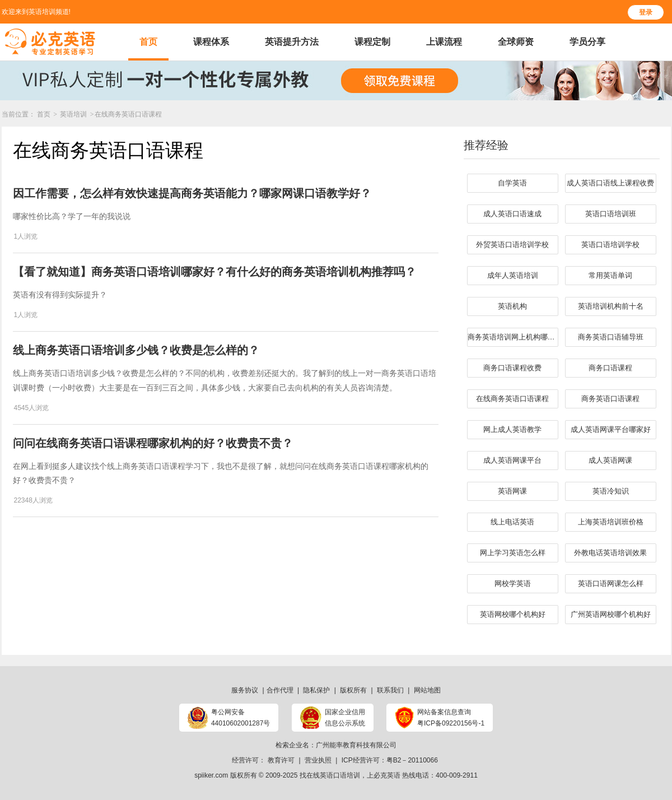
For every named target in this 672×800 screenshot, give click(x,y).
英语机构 (512, 306)
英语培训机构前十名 (611, 306)
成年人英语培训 (513, 275)
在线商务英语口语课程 (128, 114)
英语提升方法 (292, 42)
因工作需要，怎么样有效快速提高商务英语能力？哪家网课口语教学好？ (192, 193)
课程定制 (372, 42)
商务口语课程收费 (512, 368)
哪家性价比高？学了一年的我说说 (72, 216)
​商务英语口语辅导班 (611, 337)
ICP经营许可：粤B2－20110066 (390, 760)
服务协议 (245, 690)
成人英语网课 (610, 460)
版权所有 (353, 690)
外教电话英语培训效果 (610, 553)
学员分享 (587, 42)
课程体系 (211, 42)
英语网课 (512, 491)
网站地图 (427, 690)
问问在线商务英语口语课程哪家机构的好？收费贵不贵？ (153, 443)
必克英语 (387, 775)
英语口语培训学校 (610, 245)
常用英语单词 (610, 275)
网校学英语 (513, 583)
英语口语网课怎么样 (611, 583)
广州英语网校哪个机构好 (611, 614)
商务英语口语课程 (610, 399)
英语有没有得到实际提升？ (60, 295)
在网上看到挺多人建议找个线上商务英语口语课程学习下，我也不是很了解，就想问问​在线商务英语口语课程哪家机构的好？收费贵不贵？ (221, 473)
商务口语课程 (610, 368)
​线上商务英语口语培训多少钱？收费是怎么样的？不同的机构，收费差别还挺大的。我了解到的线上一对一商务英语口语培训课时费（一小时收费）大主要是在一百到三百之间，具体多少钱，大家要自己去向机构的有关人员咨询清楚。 (225, 380)
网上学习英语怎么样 (513, 553)
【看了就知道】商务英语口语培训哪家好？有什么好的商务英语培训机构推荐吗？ (214, 272)
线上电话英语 (512, 522)
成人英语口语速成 (512, 214)
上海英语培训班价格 (611, 522)
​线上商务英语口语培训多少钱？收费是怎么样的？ (136, 350)
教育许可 (281, 760)
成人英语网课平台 (512, 460)
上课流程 (444, 42)
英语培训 (74, 114)
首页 (148, 42)
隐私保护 (316, 690)
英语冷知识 (611, 491)
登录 (646, 12)
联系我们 (390, 690)
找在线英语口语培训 (330, 775)
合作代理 (280, 690)
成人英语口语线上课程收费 (610, 183)
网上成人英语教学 (512, 429)
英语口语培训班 (611, 214)
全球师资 (516, 42)
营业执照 (318, 760)
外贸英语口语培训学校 (512, 245)
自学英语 (512, 183)
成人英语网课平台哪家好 (611, 429)
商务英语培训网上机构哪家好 (513, 337)
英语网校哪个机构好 (513, 614)
